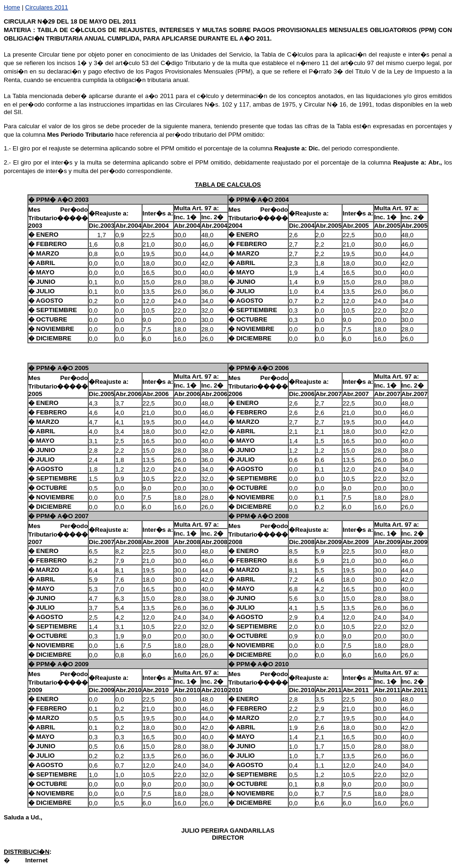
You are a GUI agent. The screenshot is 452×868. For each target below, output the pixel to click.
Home (12, 7)
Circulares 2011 (46, 7)
